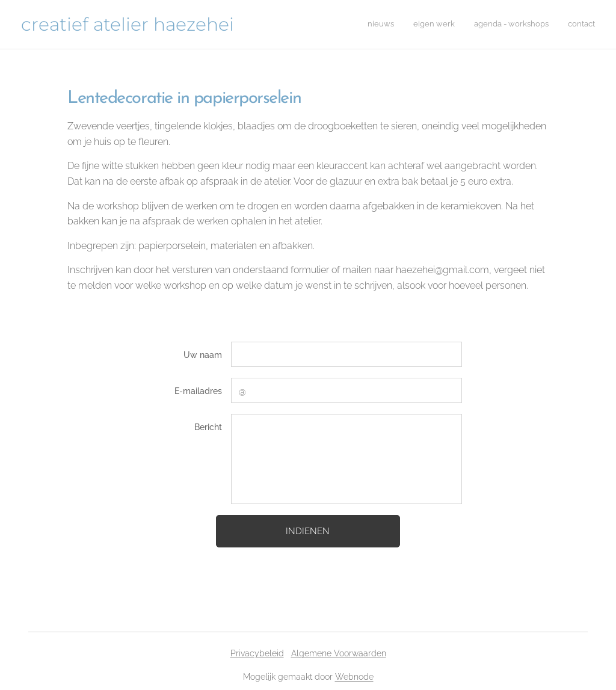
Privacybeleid (257, 653)
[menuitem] (541, 25)
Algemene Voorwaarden (339, 653)
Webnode (354, 677)
